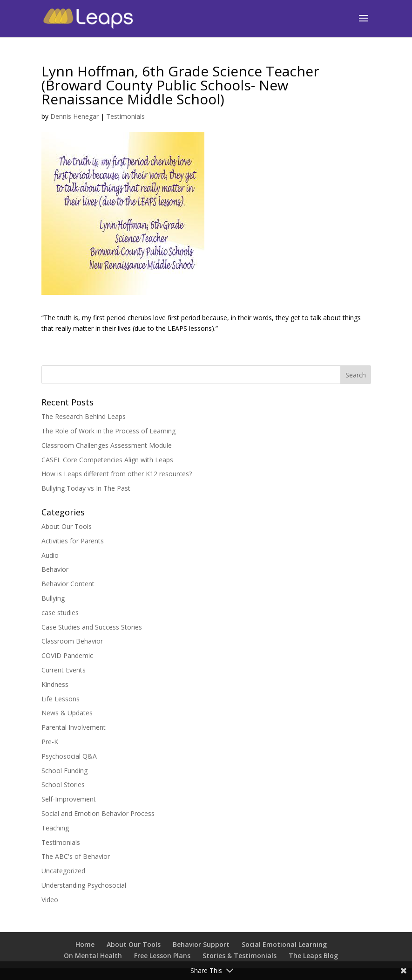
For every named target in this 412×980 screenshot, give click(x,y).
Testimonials (125, 116)
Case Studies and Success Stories (92, 627)
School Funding (64, 771)
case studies (60, 613)
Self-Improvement (69, 799)
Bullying (53, 598)
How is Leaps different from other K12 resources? (117, 474)
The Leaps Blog (313, 956)
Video (50, 900)
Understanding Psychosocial (84, 885)
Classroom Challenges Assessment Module (107, 445)
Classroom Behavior (72, 641)
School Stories (63, 785)
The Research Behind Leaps (84, 416)
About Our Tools (67, 526)
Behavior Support (201, 944)
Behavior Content (68, 584)
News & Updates (67, 713)
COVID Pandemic (67, 655)
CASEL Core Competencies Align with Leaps (107, 460)
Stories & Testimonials (240, 956)
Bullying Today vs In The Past (86, 488)
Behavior (55, 569)
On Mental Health (93, 956)
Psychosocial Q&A (69, 756)
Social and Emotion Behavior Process (98, 813)
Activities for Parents (73, 541)
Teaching (55, 828)
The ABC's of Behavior (76, 856)
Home (85, 944)
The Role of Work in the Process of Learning (108, 431)
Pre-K (50, 742)
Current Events (64, 670)
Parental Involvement (74, 727)
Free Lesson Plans (162, 956)
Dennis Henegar (74, 116)
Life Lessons (61, 699)
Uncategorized (63, 871)
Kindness (55, 684)
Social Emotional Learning (284, 944)
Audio (50, 555)
